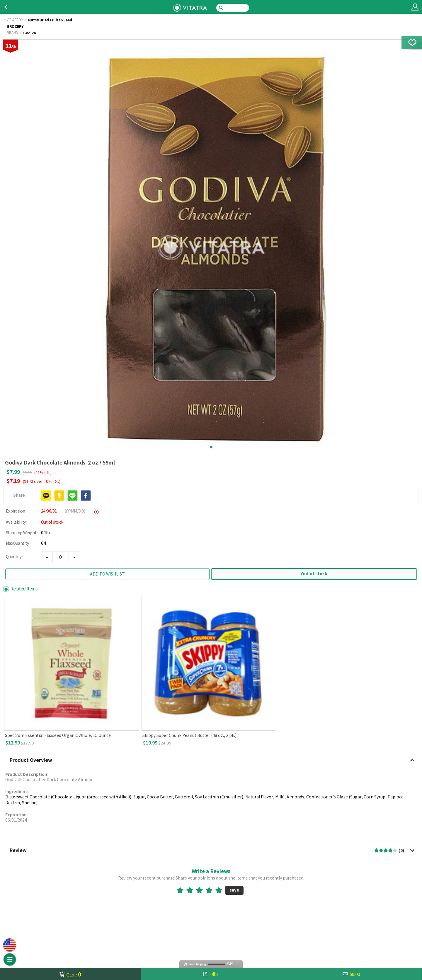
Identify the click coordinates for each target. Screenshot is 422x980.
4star (211, 890)
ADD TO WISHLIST (107, 574)
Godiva (30, 33)
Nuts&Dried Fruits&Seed (50, 20)
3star (202, 890)
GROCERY (15, 20)
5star (221, 890)
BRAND (12, 33)
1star (182, 890)
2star (192, 890)
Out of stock (314, 574)
